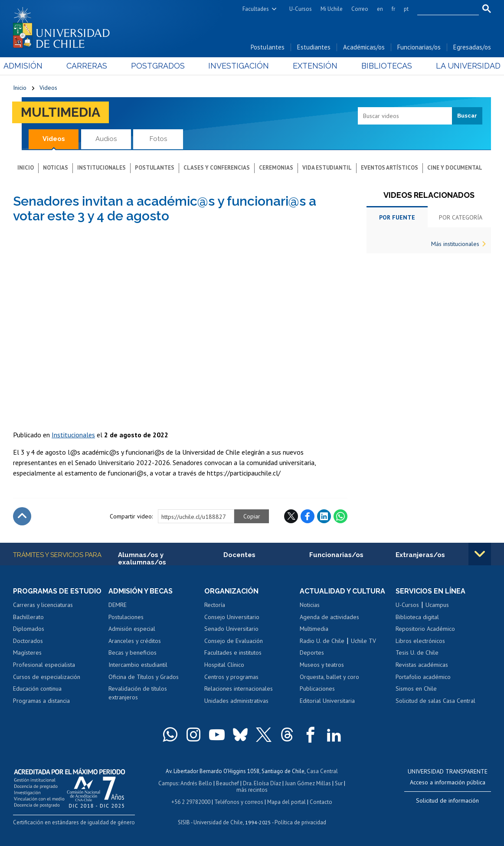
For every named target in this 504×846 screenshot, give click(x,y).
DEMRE (118, 605)
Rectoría (215, 605)
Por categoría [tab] (461, 217)
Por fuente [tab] (397, 217)
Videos (48, 88)
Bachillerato (28, 617)
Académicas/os (364, 47)
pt (406, 9)
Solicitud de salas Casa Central (435, 701)
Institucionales (101, 168)
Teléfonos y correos (239, 802)
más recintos (252, 790)
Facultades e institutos (233, 653)
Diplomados (29, 629)
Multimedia (61, 112)
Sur (339, 783)
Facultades (256, 9)
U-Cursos (301, 9)
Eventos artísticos (389, 168)
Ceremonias (276, 168)
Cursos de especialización (47, 677)
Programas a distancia (41, 701)
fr (393, 9)
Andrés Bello (196, 783)
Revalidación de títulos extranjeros (138, 693)
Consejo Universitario (232, 617)
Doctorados (28, 641)
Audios (106, 139)
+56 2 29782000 (191, 802)
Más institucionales (455, 244)
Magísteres (27, 653)
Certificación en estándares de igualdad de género (74, 822)
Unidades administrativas (236, 701)
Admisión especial (132, 629)
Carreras (93, 66)
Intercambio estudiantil (138, 665)
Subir (22, 516)
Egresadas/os (472, 47)
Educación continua (37, 689)
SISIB (184, 822)
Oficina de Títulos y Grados (144, 677)
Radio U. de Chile (322, 641)
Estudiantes (314, 47)
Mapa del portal (286, 802)
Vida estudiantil (327, 168)
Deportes (312, 653)
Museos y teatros (322, 665)
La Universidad (459, 66)
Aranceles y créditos (135, 641)
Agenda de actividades (329, 617)
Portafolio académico (423, 677)
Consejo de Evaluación (234, 641)
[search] (443, 9)
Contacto (321, 802)
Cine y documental (455, 168)
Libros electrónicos (420, 641)
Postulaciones (126, 617)
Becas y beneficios (133, 653)
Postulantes (268, 47)
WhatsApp (340, 516)
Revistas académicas (422, 665)
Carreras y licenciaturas (43, 605)
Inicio (20, 88)
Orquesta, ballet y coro (329, 677)
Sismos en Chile (416, 689)
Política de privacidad (300, 822)
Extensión (312, 66)
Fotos (158, 139)
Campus (168, 783)
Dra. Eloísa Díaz (262, 783)
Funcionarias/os (419, 47)
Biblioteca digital (417, 617)
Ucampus (437, 605)
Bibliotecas (381, 66)
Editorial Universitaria (327, 701)
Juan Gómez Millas (308, 783)
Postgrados (161, 66)
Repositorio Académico (425, 629)
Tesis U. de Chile (417, 653)
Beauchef (227, 783)
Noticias (56, 168)
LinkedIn (324, 516)
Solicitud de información (447, 800)
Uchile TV (363, 641)
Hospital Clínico (224, 665)
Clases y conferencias (217, 168)
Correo (360, 9)
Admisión (33, 66)
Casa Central (322, 771)
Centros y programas (231, 677)
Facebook (308, 516)
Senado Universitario (231, 629)
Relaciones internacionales (239, 689)
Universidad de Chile (218, 822)
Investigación (239, 66)
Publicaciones (317, 689)
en (380, 9)
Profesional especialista (44, 665)
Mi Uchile (332, 9)
